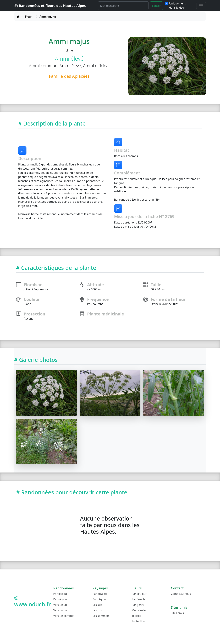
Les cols (97, 610)
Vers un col (60, 610)
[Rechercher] (123, 6)
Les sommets (101, 616)
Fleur (29, 17)
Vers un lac (60, 605)
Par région (60, 599)
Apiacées (81, 76)
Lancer (156, 6)
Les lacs (97, 605)
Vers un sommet (64, 616)
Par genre (138, 605)
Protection (138, 621)
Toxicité (136, 616)
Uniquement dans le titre (177, 6)
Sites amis (177, 613)
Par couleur (139, 594)
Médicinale (139, 610)
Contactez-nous (181, 594)
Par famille (139, 599)
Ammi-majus (48, 17)
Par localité (60, 594)
